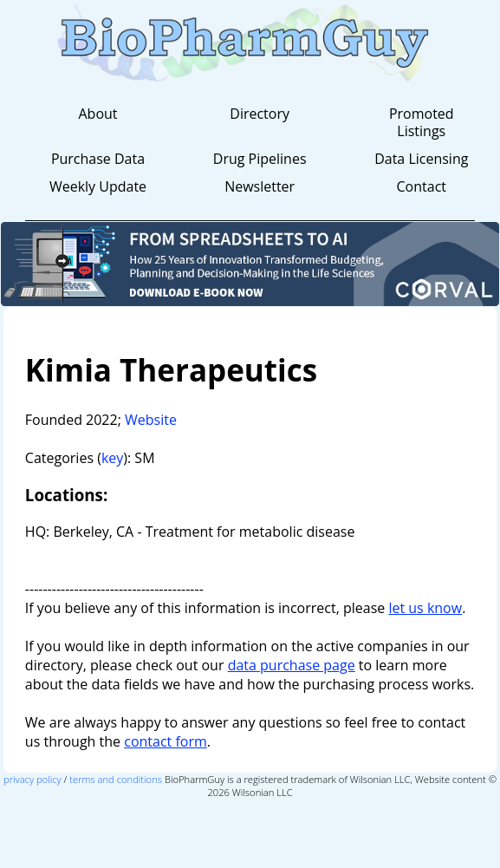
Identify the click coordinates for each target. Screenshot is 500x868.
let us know (425, 608)
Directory (260, 114)
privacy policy (32, 779)
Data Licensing (421, 159)
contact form (166, 741)
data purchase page (292, 665)
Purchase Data (98, 159)
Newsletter (260, 186)
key (112, 458)
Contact (422, 186)
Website (151, 420)
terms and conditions (116, 779)
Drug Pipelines (260, 159)
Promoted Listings (422, 122)
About (97, 114)
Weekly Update (98, 186)
